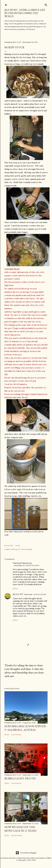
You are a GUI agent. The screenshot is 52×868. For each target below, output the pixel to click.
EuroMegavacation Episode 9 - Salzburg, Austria (25, 728)
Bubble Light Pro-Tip (20, 778)
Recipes (29, 549)
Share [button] (18, 545)
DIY (19, 549)
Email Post (9, 545)
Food (23, 549)
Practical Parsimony (22, 563)
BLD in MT (18, 594)
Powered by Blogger (26, 853)
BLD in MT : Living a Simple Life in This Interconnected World (25, 13)
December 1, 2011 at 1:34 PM (35, 594)
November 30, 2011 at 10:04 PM (27, 565)
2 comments (16, 735)
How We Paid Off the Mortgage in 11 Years (20, 829)
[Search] (46, 4)
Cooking (14, 549)
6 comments (16, 783)
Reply (15, 589)
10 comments (17, 835)
